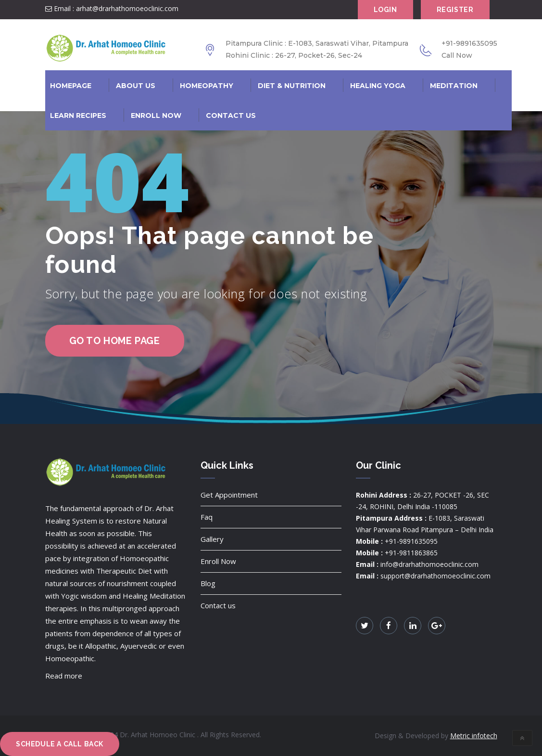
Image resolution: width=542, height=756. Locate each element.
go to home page (115, 341)
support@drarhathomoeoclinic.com (435, 576)
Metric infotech (474, 736)
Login (385, 10)
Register (455, 10)
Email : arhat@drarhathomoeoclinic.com (112, 8)
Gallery (212, 539)
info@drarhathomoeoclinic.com (429, 564)
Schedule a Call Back (60, 744)
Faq (207, 517)
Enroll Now (218, 561)
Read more (64, 676)
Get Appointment (229, 495)
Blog (208, 583)
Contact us (218, 605)
